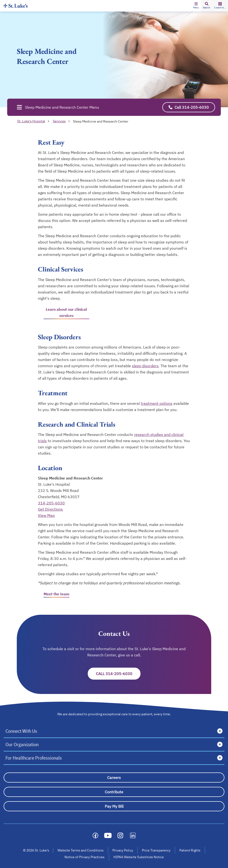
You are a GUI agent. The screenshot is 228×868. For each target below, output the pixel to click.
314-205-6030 (51, 503)
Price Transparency (156, 850)
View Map (46, 515)
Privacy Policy (123, 850)
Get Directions (50, 509)
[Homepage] (16, 6)
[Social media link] (95, 835)
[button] (196, 6)
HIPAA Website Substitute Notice (139, 857)
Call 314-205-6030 (114, 674)
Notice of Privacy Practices (85, 857)
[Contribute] (114, 792)
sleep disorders (145, 366)
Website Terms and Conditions (81, 850)
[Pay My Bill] (114, 806)
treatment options (157, 403)
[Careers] (114, 778)
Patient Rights (190, 850)
